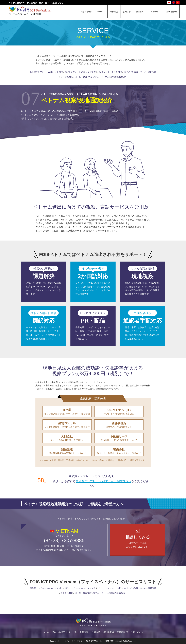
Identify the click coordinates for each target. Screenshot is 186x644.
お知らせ (127, 12)
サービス (101, 12)
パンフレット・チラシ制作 (110, 72)
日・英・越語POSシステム (87, 77)
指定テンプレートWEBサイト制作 (80, 72)
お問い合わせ (171, 12)
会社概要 (140, 12)
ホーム (46, 632)
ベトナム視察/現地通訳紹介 (114, 77)
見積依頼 (154, 12)
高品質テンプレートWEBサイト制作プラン (103, 481)
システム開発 (67, 77)
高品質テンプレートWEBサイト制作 (46, 72)
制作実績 (114, 12)
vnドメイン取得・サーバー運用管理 (140, 72)
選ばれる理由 (86, 12)
